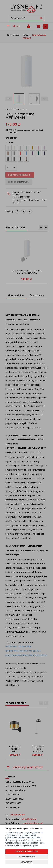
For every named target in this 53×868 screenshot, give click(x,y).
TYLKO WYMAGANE (26, 857)
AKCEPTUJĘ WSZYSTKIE (26, 851)
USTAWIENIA (26, 862)
